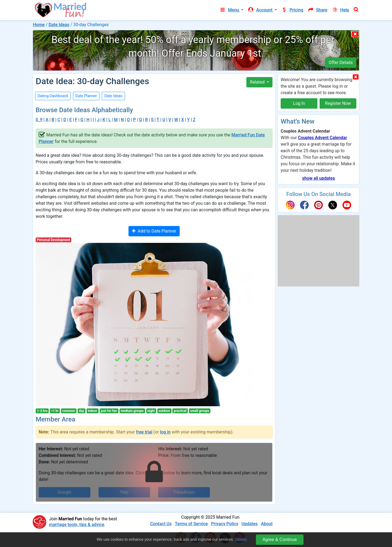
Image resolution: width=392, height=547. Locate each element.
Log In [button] (299, 103)
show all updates (318, 178)
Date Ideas (59, 25)
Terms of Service (191, 524)
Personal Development (54, 240)
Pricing (292, 10)
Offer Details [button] (341, 62)
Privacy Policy (225, 524)
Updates (249, 524)
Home (39, 25)
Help (340, 10)
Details (241, 539)
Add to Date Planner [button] (154, 231)
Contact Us (161, 524)
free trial (144, 432)
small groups (200, 411)
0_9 (39, 120)
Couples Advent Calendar (322, 138)
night (151, 411)
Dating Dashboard (53, 96)
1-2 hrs (42, 411)
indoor (92, 411)
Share (317, 10)
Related (258, 82)
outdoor (164, 411)
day (82, 411)
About (267, 524)
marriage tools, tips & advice (77, 525)
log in (165, 432)
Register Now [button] (338, 103)
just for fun (109, 411)
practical (180, 411)
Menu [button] (230, 10)
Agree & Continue (280, 540)
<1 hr (55, 411)
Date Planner (86, 96)
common (69, 411)
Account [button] (261, 10)
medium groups (132, 411)
